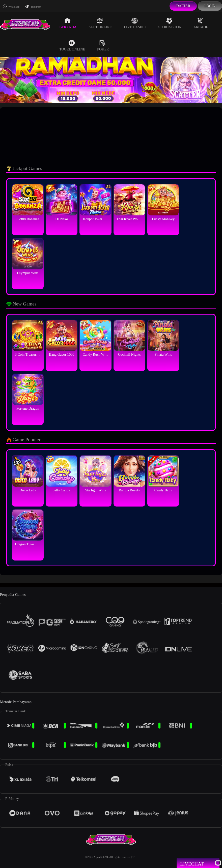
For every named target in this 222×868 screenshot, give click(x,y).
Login (210, 6)
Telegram (33, 7)
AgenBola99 (101, 857)
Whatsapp (11, 7)
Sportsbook (170, 23)
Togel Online (72, 45)
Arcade (201, 23)
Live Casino (135, 23)
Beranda (68, 23)
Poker (103, 45)
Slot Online (100, 23)
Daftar (183, 6)
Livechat (198, 863)
